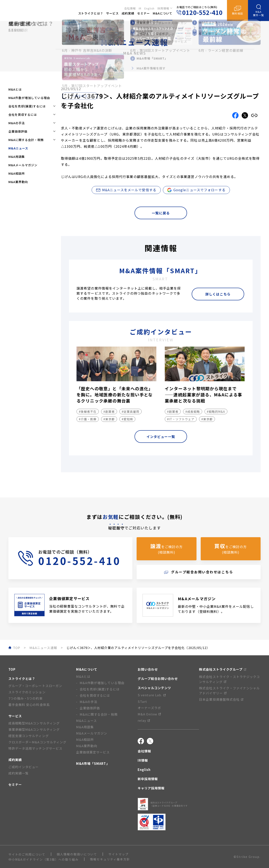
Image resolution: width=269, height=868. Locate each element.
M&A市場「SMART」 (93, 763)
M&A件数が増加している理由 (29, 98)
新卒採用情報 (148, 779)
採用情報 (163, 8)
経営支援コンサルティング (29, 736)
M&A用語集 (17, 157)
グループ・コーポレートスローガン (35, 686)
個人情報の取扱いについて (77, 854)
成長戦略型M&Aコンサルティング (34, 723)
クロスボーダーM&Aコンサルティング (37, 742)
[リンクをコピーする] (254, 115)
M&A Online (149, 714)
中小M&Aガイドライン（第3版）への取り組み (44, 859)
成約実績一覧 (18, 773)
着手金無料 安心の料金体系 (29, 705)
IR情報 (143, 760)
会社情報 (130, 8)
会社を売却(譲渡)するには (100, 689)
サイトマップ (119, 854)
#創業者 (109, 412)
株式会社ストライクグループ (223, 669)
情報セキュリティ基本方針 (110, 859)
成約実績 (15, 760)
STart (142, 701)
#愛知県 (127, 419)
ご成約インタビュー (24, 767)
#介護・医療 (88, 419)
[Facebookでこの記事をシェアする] (235, 115)
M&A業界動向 (18, 182)
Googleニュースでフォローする (196, 190)
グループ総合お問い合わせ (158, 679)
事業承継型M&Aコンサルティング (34, 729)
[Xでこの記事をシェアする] (245, 115)
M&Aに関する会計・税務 (99, 714)
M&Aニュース (86, 721)
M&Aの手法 (88, 702)
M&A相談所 (17, 173)
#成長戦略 (193, 412)
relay (144, 720)
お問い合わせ (148, 669)
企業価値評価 (90, 708)
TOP (12, 669)
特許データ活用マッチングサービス (35, 748)
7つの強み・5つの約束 (26, 698)
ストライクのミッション (27, 692)
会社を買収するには (95, 695)
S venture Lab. (152, 695)
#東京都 (109, 419)
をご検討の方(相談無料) (166, 548)
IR (140, 8)
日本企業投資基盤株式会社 (221, 699)
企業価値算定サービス (93, 752)
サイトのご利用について (27, 854)
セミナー (15, 784)
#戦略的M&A (216, 412)
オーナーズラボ (149, 708)
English (149, 8)
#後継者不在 (88, 412)
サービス (15, 716)
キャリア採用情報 (151, 788)
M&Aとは (15, 89)
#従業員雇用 (131, 412)
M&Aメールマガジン (23, 165)
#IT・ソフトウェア (181, 419)
